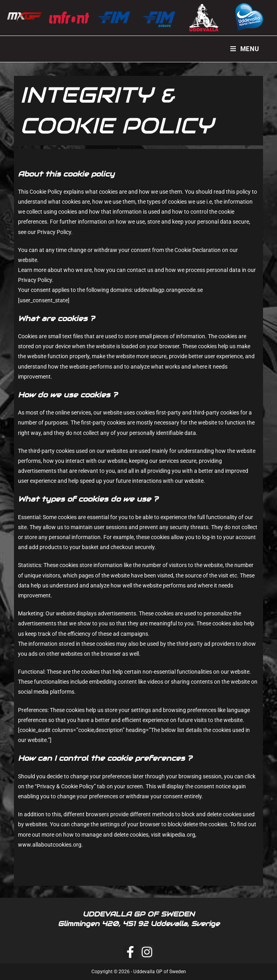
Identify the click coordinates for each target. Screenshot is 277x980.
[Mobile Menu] (245, 49)
